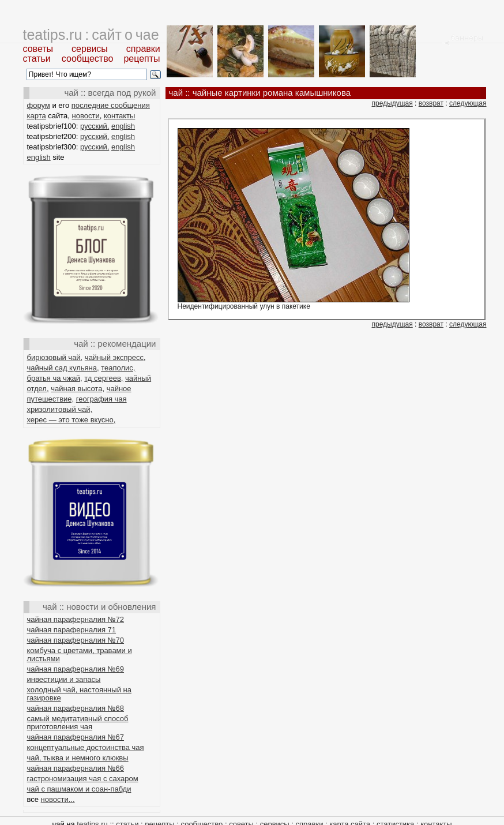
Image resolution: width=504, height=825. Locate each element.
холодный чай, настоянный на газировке (79, 694)
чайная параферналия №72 (76, 619)
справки (143, 49)
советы (38, 49)
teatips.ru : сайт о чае (91, 35)
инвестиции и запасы (64, 679)
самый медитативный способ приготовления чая (78, 723)
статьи (37, 59)
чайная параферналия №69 (76, 669)
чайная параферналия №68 (76, 708)
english (123, 126)
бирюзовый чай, (55, 357)
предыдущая (392, 103)
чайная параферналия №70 (76, 640)
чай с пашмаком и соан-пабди (79, 789)
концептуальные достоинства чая (86, 747)
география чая (101, 399)
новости (86, 116)
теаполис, (118, 368)
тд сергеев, (104, 378)
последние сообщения (111, 105)
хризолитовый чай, (60, 409)
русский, (95, 126)
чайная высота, (78, 389)
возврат (431, 103)
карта (37, 116)
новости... (58, 799)
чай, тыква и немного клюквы (78, 758)
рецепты (142, 59)
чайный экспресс (114, 357)
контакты (119, 116)
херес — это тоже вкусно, (72, 420)
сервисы (90, 49)
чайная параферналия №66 (76, 768)
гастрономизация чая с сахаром (83, 779)
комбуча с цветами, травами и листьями (80, 655)
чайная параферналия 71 (72, 630)
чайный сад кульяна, (63, 368)
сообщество (88, 59)
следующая (468, 103)
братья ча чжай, (55, 378)
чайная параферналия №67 (76, 737)
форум (39, 105)
